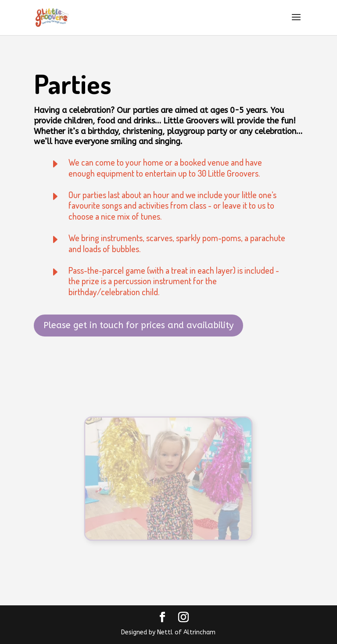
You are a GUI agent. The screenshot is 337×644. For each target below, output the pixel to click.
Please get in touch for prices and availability (138, 325)
